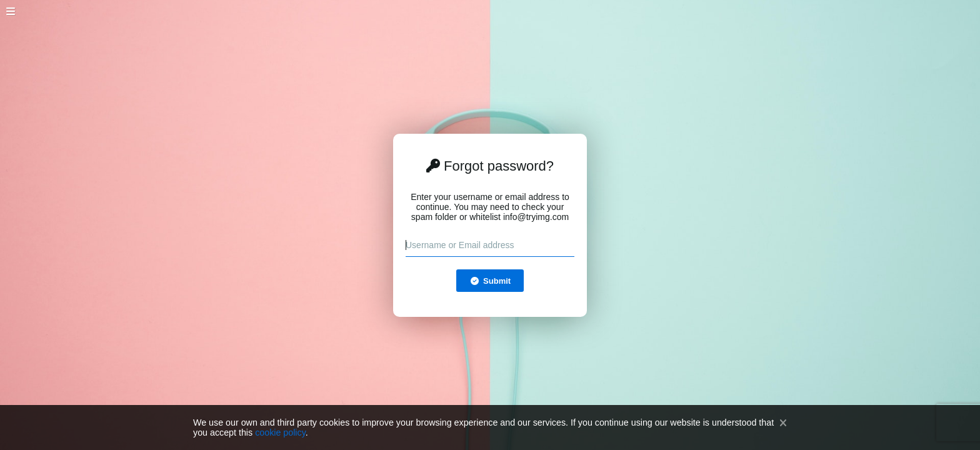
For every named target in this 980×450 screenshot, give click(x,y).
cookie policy (280, 432)
